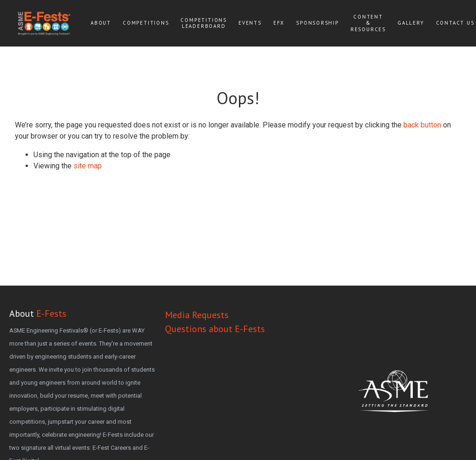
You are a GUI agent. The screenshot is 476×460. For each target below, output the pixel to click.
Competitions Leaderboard (204, 23)
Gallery (411, 23)
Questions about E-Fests (215, 329)
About (101, 23)
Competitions (146, 23)
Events (250, 23)
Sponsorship (317, 23)
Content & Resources (368, 23)
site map (88, 166)
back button (422, 125)
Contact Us (455, 23)
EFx (279, 23)
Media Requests (197, 315)
